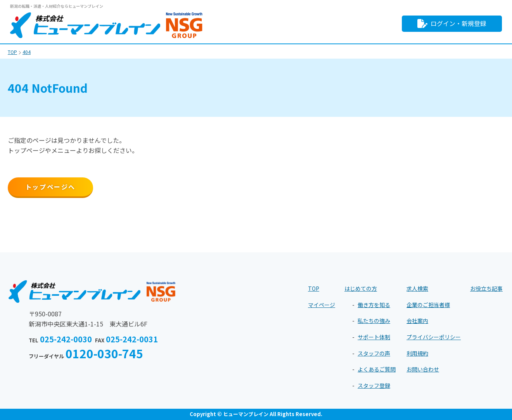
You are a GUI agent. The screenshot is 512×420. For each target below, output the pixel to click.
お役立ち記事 (486, 288)
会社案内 (417, 321)
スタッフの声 (374, 353)
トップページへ (50, 187)
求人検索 (417, 288)
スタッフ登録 (374, 385)
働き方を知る (374, 305)
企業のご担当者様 (428, 305)
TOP (314, 288)
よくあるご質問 (377, 369)
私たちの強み (374, 321)
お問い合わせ (423, 369)
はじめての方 (361, 288)
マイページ (322, 305)
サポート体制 (374, 337)
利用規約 (417, 353)
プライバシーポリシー (434, 337)
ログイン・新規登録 (452, 23)
